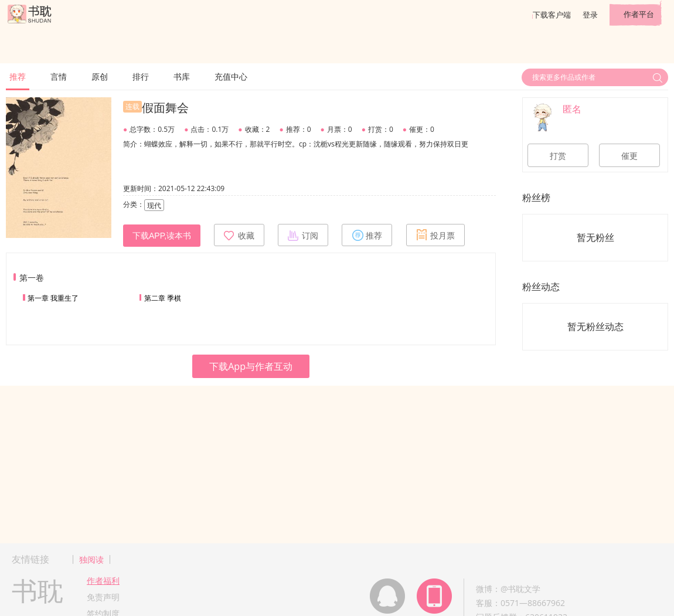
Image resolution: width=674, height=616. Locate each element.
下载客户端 (552, 15)
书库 (182, 76)
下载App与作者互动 (251, 366)
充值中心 (231, 76)
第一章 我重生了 (53, 298)
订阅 (303, 235)
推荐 (18, 76)
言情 (59, 76)
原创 (100, 76)
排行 (141, 76)
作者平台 (639, 14)
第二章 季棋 (163, 298)
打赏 (558, 156)
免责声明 (103, 597)
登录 (590, 15)
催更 (629, 156)
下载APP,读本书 (162, 236)
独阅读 (91, 559)
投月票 (435, 235)
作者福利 (103, 581)
